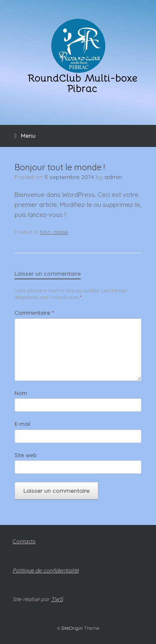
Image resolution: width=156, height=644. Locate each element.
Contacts (24, 541)
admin (113, 177)
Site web (26, 455)
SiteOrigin (72, 628)
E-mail (22, 424)
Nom (21, 393)
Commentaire (34, 313)
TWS (57, 599)
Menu (25, 136)
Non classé (54, 232)
